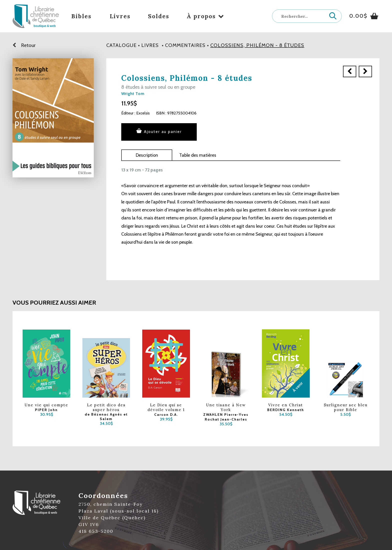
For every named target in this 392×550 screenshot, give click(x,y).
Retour (24, 45)
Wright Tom (133, 94)
